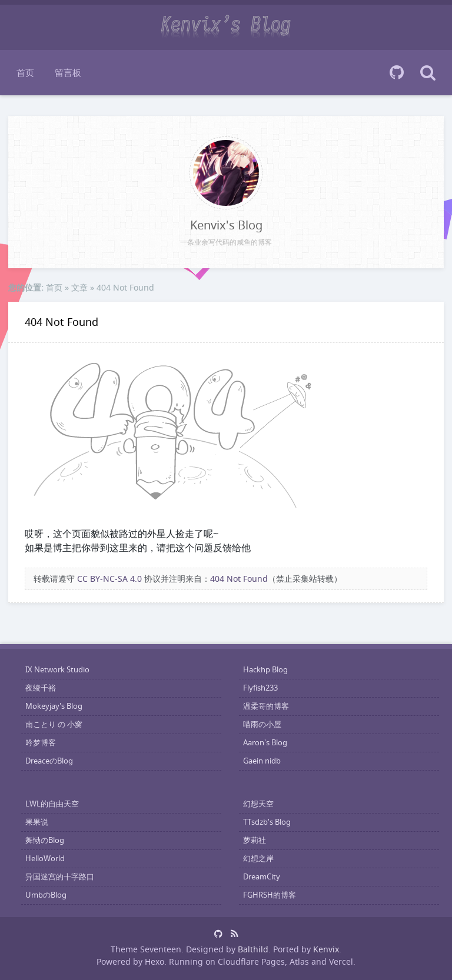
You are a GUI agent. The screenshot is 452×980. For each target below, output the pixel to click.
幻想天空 (258, 804)
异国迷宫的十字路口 (60, 877)
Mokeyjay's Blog (54, 706)
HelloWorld (45, 859)
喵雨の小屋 (262, 724)
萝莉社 (255, 840)
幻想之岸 (258, 859)
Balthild (253, 949)
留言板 (68, 72)
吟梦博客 (41, 743)
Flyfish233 (260, 688)
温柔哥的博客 (266, 706)
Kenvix (326, 949)
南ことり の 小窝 (54, 724)
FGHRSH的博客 (270, 895)
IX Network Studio (57, 670)
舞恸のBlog (45, 840)
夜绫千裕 (41, 688)
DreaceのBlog (49, 761)
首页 (25, 72)
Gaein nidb (262, 761)
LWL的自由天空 (52, 804)
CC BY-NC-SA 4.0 (109, 579)
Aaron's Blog (265, 743)
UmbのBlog (46, 895)
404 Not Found (62, 322)
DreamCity (262, 877)
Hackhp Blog (265, 670)
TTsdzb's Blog (267, 822)
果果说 (37, 822)
